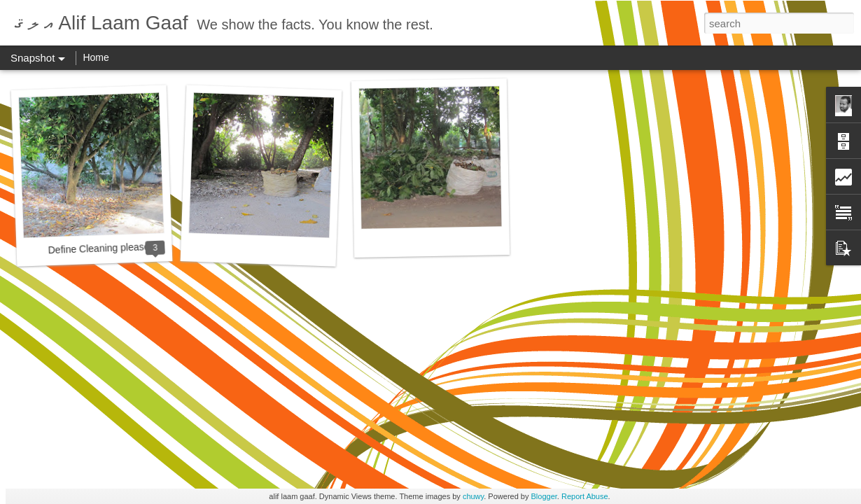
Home (96, 57)
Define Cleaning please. (100, 248)
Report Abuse (585, 496)
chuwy (473, 496)
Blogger (544, 496)
